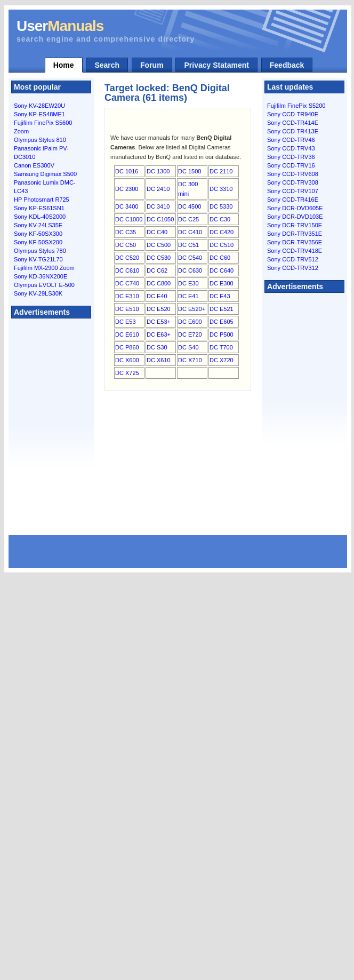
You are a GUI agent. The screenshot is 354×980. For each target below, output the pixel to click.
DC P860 (127, 347)
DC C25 (188, 219)
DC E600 (190, 322)
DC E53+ (159, 322)
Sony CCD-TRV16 (291, 165)
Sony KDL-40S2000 (40, 217)
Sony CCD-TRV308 (293, 182)
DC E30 (188, 283)
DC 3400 (127, 206)
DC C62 (157, 270)
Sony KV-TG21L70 (38, 259)
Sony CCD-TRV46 (291, 140)
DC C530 (159, 258)
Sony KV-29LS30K (38, 293)
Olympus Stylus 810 (40, 140)
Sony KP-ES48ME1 (39, 114)
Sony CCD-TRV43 (291, 148)
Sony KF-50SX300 (38, 234)
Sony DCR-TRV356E (295, 242)
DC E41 (188, 296)
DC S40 (188, 347)
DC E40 (157, 296)
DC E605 (222, 322)
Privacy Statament (216, 65)
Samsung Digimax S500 (45, 174)
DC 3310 (221, 189)
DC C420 (222, 232)
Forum (152, 65)
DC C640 (222, 270)
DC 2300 (127, 189)
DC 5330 (221, 206)
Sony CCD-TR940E (293, 114)
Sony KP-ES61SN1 (39, 208)
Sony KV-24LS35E (38, 225)
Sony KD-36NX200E (41, 276)
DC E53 (126, 322)
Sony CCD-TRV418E (295, 251)
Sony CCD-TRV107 (293, 191)
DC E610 (127, 334)
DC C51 (188, 245)
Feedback (287, 65)
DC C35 (126, 232)
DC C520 (127, 258)
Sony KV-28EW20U (39, 106)
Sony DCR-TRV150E (295, 225)
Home (64, 65)
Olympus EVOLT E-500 (44, 285)
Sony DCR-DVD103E (295, 217)
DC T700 (221, 347)
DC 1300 (158, 171)
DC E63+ (159, 334)
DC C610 (127, 270)
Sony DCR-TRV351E (295, 234)
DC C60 (220, 258)
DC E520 (159, 309)
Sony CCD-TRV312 (293, 268)
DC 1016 (127, 171)
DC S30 (157, 347)
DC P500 (222, 334)
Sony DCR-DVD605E (295, 208)
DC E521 (222, 309)
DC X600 (127, 360)
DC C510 (222, 245)
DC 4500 (190, 206)
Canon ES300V (34, 165)
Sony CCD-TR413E (293, 131)
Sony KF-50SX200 (38, 242)
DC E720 (190, 334)
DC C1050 (160, 219)
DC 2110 (221, 171)
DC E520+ (192, 309)
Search (107, 65)
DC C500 (159, 245)
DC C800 (159, 283)
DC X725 (127, 373)
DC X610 (159, 360)
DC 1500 (190, 171)
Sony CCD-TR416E (293, 200)
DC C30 (220, 219)
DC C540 (190, 258)
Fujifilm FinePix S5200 (296, 106)
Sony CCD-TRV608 (293, 174)
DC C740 (127, 283)
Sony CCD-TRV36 (291, 157)
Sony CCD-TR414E (293, 123)
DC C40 (157, 232)
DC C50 (126, 245)
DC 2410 (158, 189)
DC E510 (127, 309)
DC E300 (222, 283)
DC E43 (220, 296)
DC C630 (190, 270)
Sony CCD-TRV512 (293, 259)
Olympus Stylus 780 (40, 251)
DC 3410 (158, 206)
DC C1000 (129, 219)
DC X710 (190, 360)
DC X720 (222, 360)
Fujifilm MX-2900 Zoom (44, 268)
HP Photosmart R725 (42, 200)
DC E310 (127, 296)
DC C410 (190, 232)
